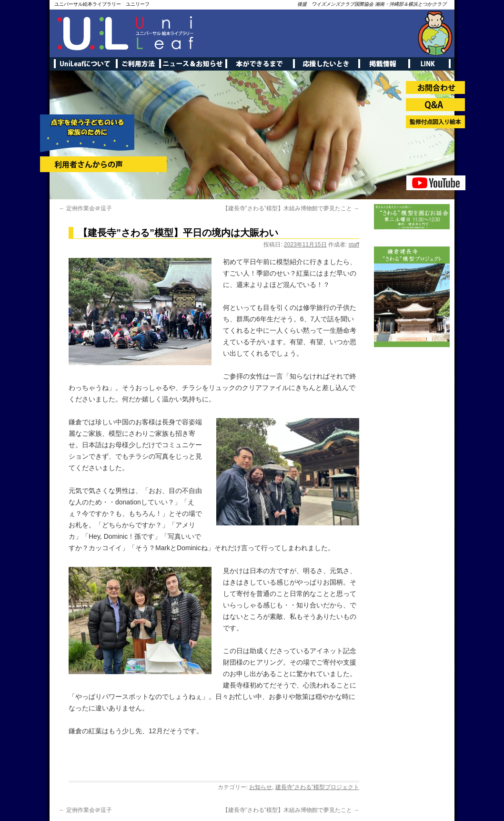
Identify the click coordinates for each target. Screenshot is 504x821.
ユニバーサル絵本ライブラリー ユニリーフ (102, 4)
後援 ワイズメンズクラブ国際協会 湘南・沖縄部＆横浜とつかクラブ (372, 4)
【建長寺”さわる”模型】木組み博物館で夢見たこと (291, 208)
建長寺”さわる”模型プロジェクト (317, 787)
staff (354, 245)
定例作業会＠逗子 (86, 208)
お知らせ (261, 787)
